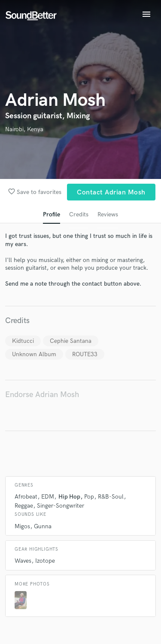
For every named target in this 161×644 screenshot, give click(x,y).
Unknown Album (34, 354)
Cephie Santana (71, 341)
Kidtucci (23, 341)
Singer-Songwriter (61, 506)
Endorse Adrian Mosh (42, 395)
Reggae (24, 506)
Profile (52, 214)
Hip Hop (69, 497)
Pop (89, 497)
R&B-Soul (111, 497)
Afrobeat (26, 497)
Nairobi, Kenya (24, 129)
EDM (48, 497)
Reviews (108, 214)
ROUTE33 (85, 354)
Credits (79, 214)
